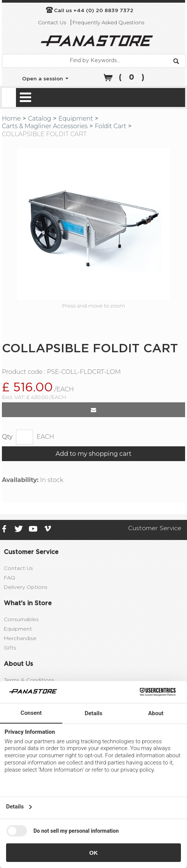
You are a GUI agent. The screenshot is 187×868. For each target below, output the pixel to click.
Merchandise (20, 661)
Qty (7, 459)
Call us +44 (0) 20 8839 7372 (94, 11)
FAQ (10, 601)
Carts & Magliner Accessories (45, 126)
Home (11, 119)
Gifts (10, 671)
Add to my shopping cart (93, 476)
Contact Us (52, 22)
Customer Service (155, 551)
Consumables (21, 642)
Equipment (76, 119)
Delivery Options (26, 610)
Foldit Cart (110, 126)
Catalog (40, 119)
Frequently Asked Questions (108, 22)
